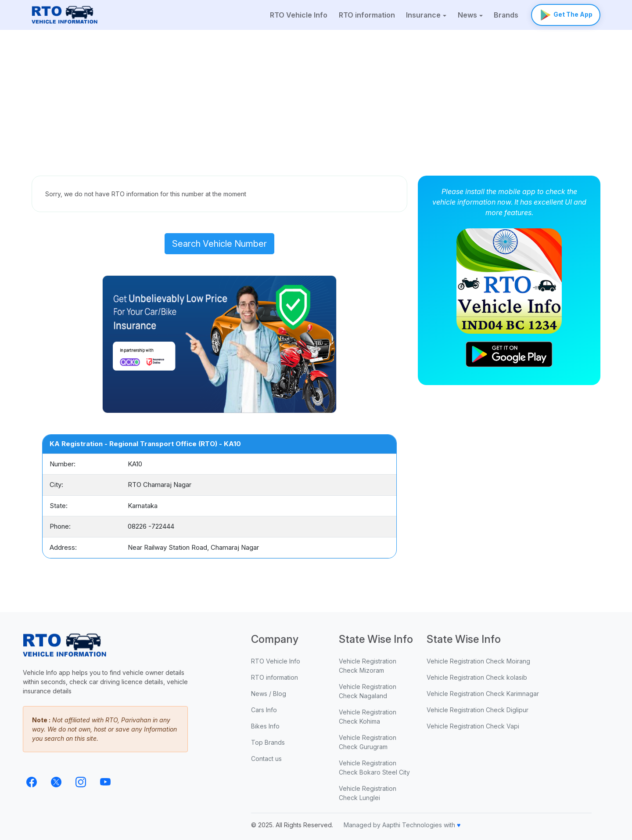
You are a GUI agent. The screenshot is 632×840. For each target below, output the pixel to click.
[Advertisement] (316, 96)
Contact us (266, 759)
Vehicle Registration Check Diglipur (478, 710)
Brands (506, 15)
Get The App (566, 15)
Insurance (423, 15)
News (467, 15)
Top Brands (268, 742)
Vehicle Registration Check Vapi (473, 726)
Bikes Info (265, 726)
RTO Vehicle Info (299, 15)
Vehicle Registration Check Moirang (478, 661)
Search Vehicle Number (219, 244)
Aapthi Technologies (412, 825)
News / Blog (269, 694)
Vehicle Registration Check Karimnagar (483, 694)
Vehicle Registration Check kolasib (477, 677)
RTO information (367, 15)
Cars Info (264, 710)
